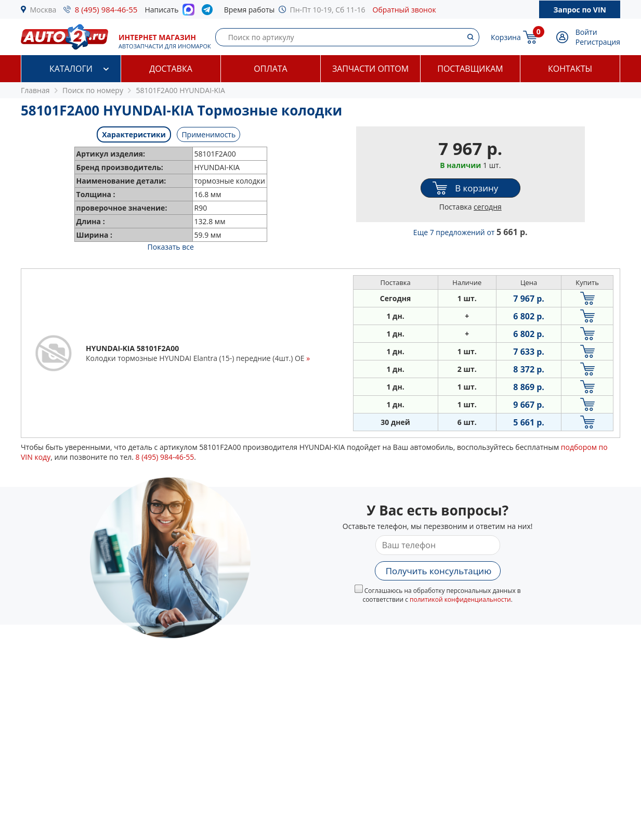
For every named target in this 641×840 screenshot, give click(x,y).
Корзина (506, 37)
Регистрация (598, 42)
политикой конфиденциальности (460, 599)
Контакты (570, 69)
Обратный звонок (404, 10)
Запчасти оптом (370, 69)
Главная (35, 90)
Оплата (270, 69)
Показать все (171, 247)
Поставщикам (470, 69)
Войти (586, 32)
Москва (43, 10)
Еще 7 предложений (470, 232)
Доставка (171, 69)
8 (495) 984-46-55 (106, 9)
